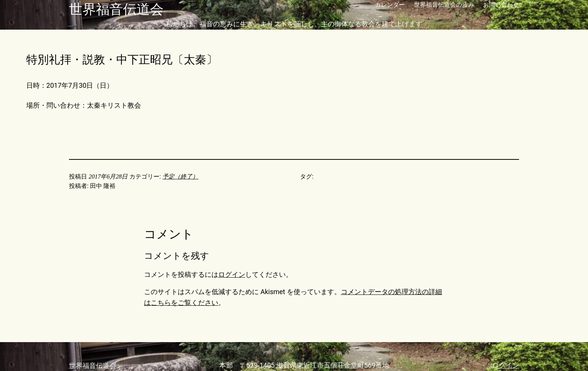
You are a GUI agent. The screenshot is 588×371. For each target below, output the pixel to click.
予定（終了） (180, 176)
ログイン (232, 274)
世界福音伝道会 (116, 9)
